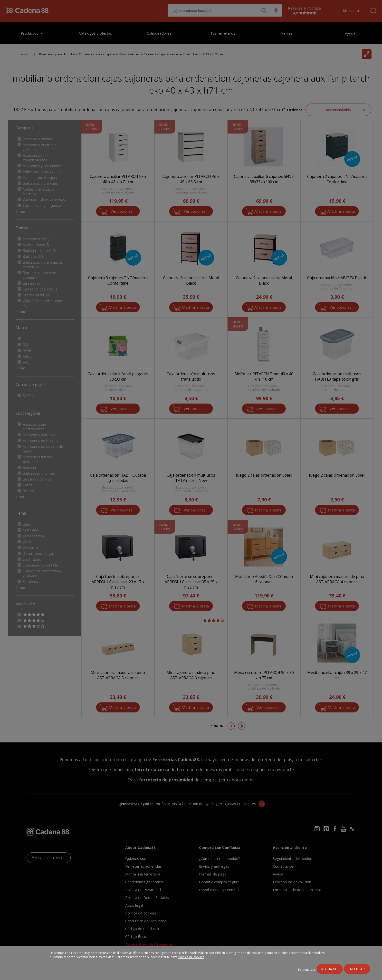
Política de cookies (191, 957)
